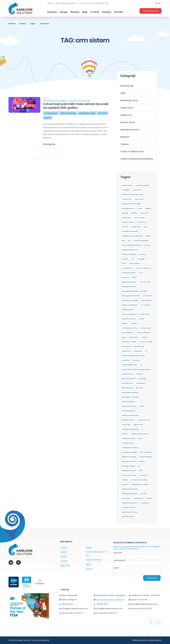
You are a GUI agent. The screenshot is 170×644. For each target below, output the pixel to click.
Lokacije (64, 561)
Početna (52, 12)
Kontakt (119, 12)
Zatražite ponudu (151, 11)
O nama (95, 12)
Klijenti (89, 564)
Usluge (64, 12)
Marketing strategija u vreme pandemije (67, 101)
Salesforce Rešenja (94, 560)
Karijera (107, 12)
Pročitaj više (49, 144)
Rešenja (75, 12)
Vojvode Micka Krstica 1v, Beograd (110, 600)
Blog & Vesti (65, 565)
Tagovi (33, 24)
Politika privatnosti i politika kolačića (147, 640)
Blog (85, 12)
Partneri (89, 569)
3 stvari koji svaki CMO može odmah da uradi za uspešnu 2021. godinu (76, 106)
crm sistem (45, 24)
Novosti (23, 24)
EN (160, 3)
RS (157, 3)
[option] (76, 605)
